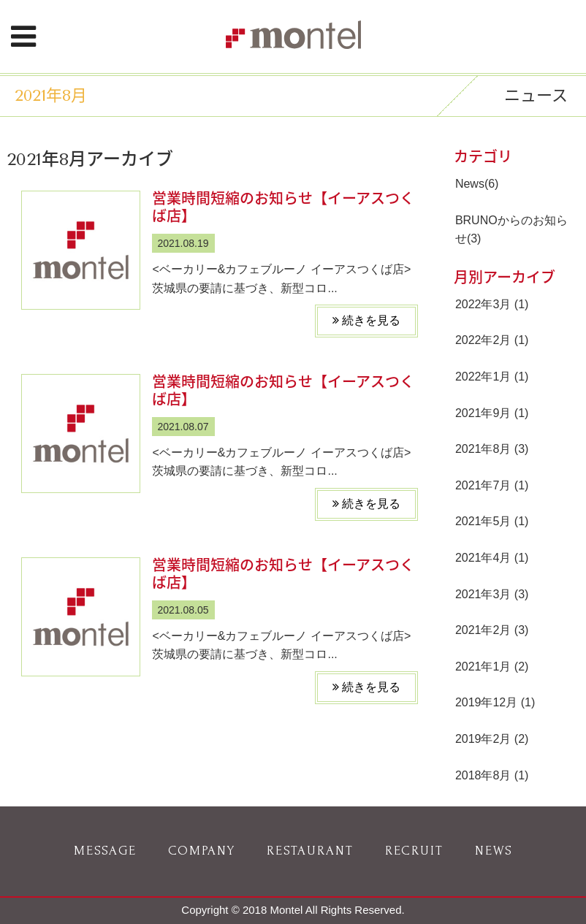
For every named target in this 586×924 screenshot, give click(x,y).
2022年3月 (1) (492, 304)
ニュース (536, 96)
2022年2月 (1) (492, 340)
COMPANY (202, 851)
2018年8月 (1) (492, 775)
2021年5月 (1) (492, 521)
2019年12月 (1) (495, 702)
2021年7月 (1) (492, 485)
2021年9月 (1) (492, 413)
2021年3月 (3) (492, 594)
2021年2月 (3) (492, 630)
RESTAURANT (310, 851)
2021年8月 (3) (492, 449)
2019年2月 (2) (492, 739)
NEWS (494, 851)
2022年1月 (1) (492, 377)
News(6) (477, 184)
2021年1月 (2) (492, 667)
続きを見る (366, 320)
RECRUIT (414, 851)
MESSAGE (105, 851)
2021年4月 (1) (492, 558)
